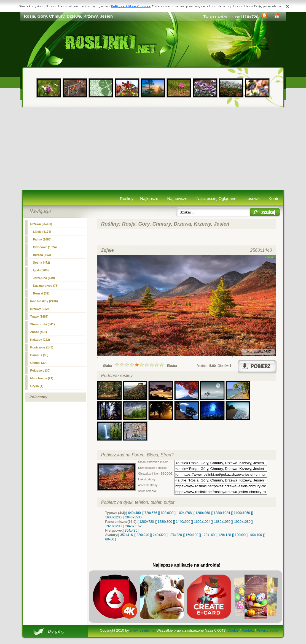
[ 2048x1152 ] (134, 526)
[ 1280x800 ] (165, 522)
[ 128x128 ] (225, 535)
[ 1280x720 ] (147, 522)
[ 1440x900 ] (183, 522)
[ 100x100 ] (256, 535)
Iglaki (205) (41, 270)
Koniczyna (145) (42, 347)
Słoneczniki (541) (43, 324)
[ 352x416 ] (126, 535)
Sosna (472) (42, 263)
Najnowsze (177, 198)
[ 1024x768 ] (184, 513)
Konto (274, 198)
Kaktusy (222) (40, 340)
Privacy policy (268, 630)
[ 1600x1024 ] (202, 522)
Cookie (233, 630)
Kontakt (248, 630)
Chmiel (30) (38, 363)
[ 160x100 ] (192, 535)
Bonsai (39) (41, 293)
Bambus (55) (39, 355)
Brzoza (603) (42, 255)
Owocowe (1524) (45, 247)
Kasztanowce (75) (46, 286)
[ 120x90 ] (240, 535)
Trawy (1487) (39, 316)
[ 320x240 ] (143, 535)
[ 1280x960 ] (203, 513)
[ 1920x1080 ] (242, 522)
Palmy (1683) (42, 239)
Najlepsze (149, 198)
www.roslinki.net (143, 630)
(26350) (41, 224)
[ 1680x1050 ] (222, 522)
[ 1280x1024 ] (222, 513)
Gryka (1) (37, 386)
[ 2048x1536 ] (134, 517)
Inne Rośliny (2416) (44, 301)
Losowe (253, 198)
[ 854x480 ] (131, 531)
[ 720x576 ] (151, 513)
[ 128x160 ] (208, 535)
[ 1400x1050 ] (242, 513)
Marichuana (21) (42, 378)
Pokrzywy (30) (40, 370)
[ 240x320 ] (159, 535)
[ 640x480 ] (134, 513)
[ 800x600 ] (167, 513)
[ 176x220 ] (175, 535)
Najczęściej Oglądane (216, 198)
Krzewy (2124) (40, 309)
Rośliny (127, 198)
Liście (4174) (42, 232)
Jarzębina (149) (44, 278)
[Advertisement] (153, 149)
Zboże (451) (39, 332)
